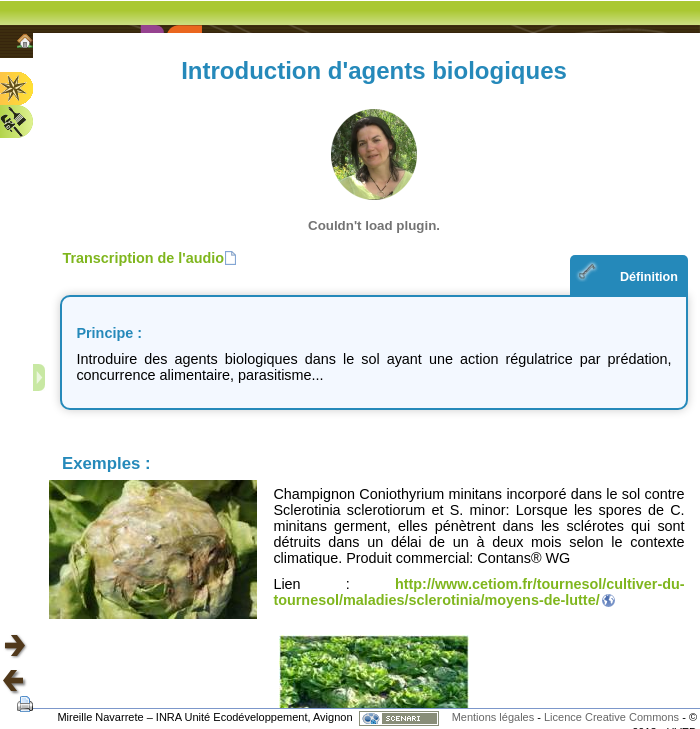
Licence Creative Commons (613, 717)
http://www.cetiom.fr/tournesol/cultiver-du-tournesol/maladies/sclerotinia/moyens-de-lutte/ (478, 592)
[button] (149, 258)
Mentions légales (493, 717)
